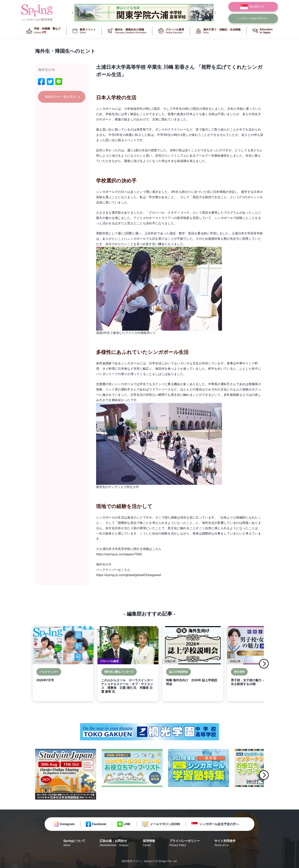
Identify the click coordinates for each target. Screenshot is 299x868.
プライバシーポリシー (185, 843)
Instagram (67, 824)
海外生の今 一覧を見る (60, 97)
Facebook (99, 824)
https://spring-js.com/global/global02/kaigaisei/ (129, 575)
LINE (127, 824)
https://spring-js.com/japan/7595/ (119, 554)
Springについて (74, 843)
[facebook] (41, 82)
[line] (59, 82)
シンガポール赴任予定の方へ (219, 824)
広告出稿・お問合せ (114, 843)
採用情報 (149, 843)
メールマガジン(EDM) (165, 824)
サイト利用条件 (225, 843)
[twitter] (50, 82)
